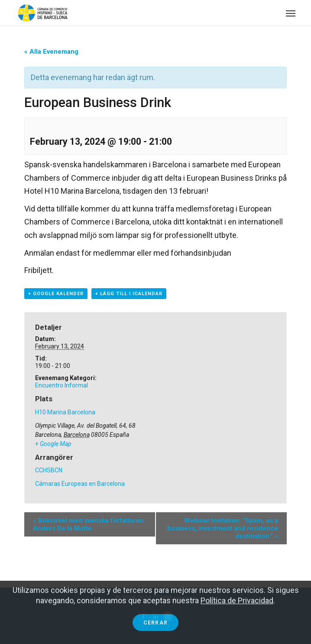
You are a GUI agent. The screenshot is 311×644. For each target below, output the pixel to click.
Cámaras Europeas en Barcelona (80, 484)
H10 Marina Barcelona (65, 412)
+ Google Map (53, 444)
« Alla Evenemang (51, 52)
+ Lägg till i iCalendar (129, 294)
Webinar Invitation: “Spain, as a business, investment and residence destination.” (223, 528)
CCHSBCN (49, 470)
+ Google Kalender (56, 294)
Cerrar (155, 623)
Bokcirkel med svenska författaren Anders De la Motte (88, 524)
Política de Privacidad (237, 600)
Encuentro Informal (62, 385)
